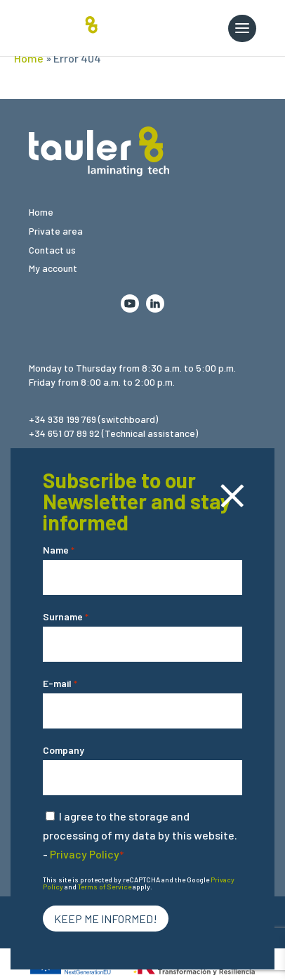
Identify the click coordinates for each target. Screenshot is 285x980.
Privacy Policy (85, 854)
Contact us (52, 250)
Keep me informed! (106, 919)
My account (53, 268)
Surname (66, 617)
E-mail (60, 684)
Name (59, 550)
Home (29, 58)
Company (64, 750)
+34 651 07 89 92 (64, 433)
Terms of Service (105, 887)
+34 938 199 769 (62, 419)
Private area (56, 231)
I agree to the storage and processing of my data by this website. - (140, 835)
